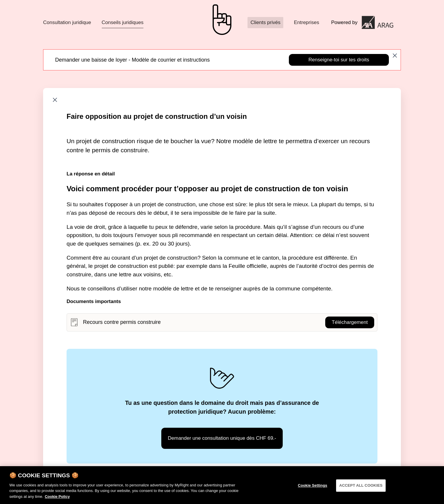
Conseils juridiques (123, 22)
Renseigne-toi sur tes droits (339, 60)
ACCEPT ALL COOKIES (361, 488)
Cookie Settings (313, 488)
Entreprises (306, 22)
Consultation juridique (67, 22)
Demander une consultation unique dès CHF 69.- (222, 438)
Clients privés (265, 22)
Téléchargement (350, 322)
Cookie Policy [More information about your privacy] (57, 499)
